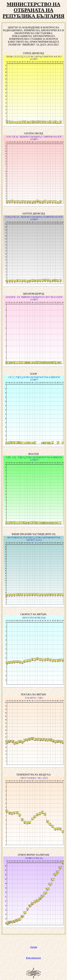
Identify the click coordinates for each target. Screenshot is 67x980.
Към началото (33, 958)
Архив (33, 947)
